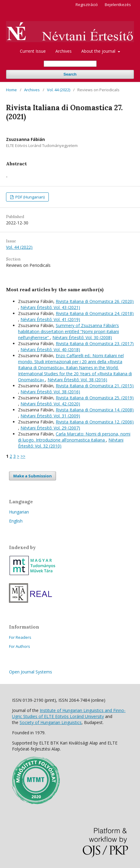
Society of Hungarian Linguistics (51, 722)
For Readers (20, 637)
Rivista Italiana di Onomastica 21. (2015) (95, 386)
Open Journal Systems (31, 672)
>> (23, 456)
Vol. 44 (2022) (59, 90)
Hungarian (19, 512)
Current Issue (33, 51)
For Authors (20, 646)
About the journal (99, 51)
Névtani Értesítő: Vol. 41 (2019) (50, 319)
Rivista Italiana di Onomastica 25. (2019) (95, 398)
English (16, 521)
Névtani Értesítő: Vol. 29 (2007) (50, 428)
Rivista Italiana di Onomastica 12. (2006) (95, 422)
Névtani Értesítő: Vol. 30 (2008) (82, 337)
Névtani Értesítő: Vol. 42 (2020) (50, 404)
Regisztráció (87, 5)
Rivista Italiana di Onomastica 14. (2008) (95, 410)
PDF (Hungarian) (30, 197)
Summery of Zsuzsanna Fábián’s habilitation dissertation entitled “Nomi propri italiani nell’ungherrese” (68, 331)
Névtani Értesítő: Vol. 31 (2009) (50, 416)
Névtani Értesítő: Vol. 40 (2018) (50, 350)
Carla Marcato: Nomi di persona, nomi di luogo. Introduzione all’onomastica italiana (74, 437)
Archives (64, 51)
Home (11, 90)
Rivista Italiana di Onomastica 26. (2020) (95, 301)
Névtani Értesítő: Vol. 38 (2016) (77, 380)
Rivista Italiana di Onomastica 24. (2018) (95, 313)
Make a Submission (33, 476)
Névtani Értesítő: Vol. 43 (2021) (50, 307)
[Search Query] (70, 64)
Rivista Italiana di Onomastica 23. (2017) (95, 343)
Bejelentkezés (118, 5)
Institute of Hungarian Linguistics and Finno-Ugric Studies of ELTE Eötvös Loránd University (69, 713)
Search (70, 74)
